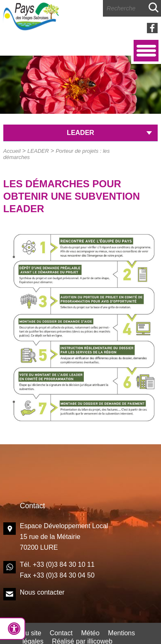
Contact (61, 633)
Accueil (12, 151)
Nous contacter (42, 592)
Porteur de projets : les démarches (57, 154)
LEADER (38, 151)
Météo (90, 633)
